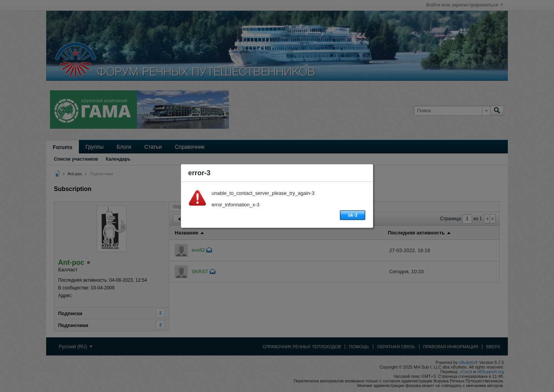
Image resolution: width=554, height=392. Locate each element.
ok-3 (353, 215)
